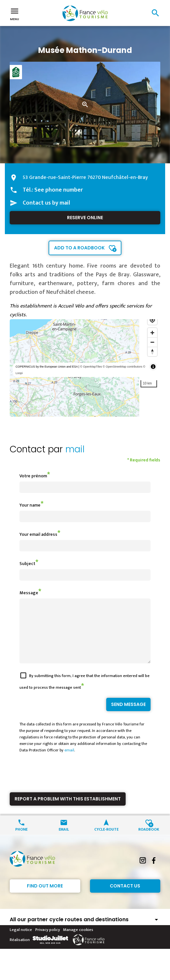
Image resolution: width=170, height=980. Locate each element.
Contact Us (125, 898)
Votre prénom (33, 476)
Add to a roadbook (79, 248)
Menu (15, 14)
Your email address (38, 534)
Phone (21, 841)
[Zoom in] (152, 333)
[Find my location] (152, 320)
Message (29, 593)
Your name (30, 505)
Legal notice (21, 941)
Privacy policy (48, 941)
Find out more (45, 898)
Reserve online (85, 218)
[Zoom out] (152, 342)
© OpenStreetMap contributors (122, 367)
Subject (27, 564)
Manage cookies (78, 941)
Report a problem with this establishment (68, 810)
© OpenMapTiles (91, 367)
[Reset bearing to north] (152, 352)
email (69, 762)
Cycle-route (106, 841)
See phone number (59, 190)
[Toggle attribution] (153, 367)
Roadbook (149, 841)
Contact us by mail (46, 203)
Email (64, 841)
